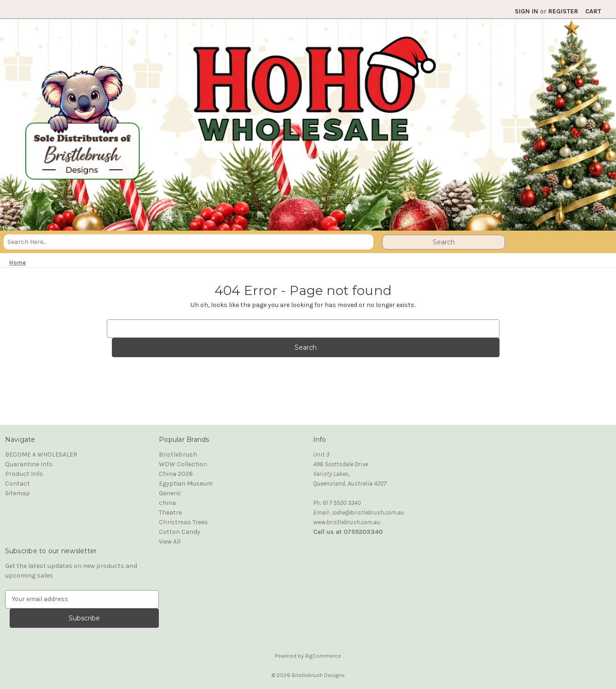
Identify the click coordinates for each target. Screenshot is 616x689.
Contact (17, 483)
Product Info (24, 474)
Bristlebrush (178, 455)
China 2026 (176, 474)
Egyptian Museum (186, 483)
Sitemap (17, 493)
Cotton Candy (180, 532)
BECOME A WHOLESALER (41, 455)
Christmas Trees (183, 522)
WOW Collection (183, 464)
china (167, 503)
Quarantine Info (29, 464)
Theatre (170, 512)
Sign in (526, 11)
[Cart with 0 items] (593, 11)
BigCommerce (323, 656)
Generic (170, 493)
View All (170, 541)
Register (563, 11)
